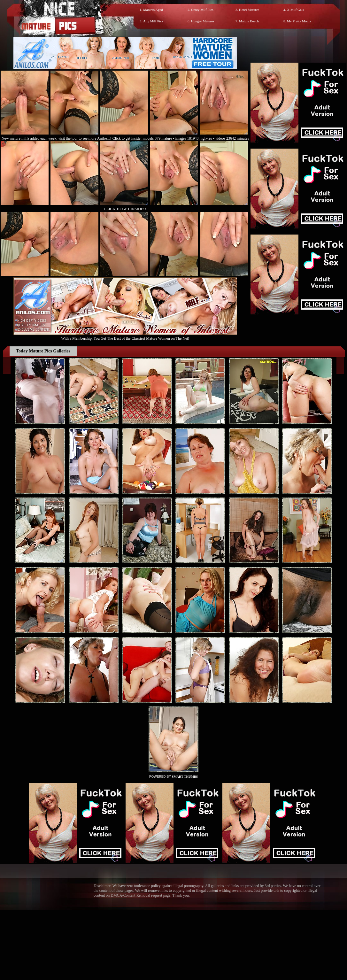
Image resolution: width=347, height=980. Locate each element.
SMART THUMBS (185, 777)
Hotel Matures (249, 10)
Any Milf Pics (153, 21)
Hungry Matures (203, 21)
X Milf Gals (295, 10)
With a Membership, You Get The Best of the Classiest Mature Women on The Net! (125, 336)
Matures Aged (153, 10)
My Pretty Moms (299, 21)
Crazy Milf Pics (202, 10)
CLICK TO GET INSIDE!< (125, 209)
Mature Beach (249, 21)
